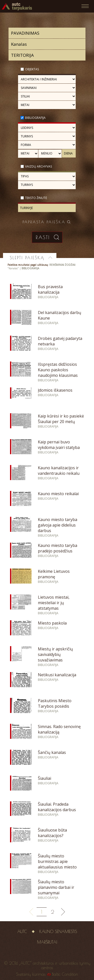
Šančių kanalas (52, 752)
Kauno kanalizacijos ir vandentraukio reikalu (59, 471)
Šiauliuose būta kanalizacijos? (52, 833)
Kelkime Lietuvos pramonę (54, 574)
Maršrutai (47, 942)
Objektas (32, 69)
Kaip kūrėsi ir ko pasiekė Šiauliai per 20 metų (61, 419)
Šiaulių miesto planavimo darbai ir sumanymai (56, 887)
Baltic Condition (65, 974)
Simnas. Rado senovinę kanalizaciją (59, 729)
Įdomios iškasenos (55, 390)
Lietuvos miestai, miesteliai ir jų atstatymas (54, 603)
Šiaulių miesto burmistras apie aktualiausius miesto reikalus (57, 864)
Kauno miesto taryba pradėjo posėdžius (58, 548)
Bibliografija (35, 118)
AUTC (22, 932)
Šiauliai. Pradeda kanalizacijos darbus (57, 807)
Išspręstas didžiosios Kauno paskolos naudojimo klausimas (58, 370)
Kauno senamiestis (58, 932)
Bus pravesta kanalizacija (50, 289)
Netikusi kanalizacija (57, 675)
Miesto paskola (52, 623)
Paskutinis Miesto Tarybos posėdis (55, 703)
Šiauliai (44, 778)
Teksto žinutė (36, 198)
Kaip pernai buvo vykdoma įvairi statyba (59, 445)
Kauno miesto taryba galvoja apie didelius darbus (58, 525)
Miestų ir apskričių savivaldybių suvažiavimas (55, 654)
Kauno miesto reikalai (58, 494)
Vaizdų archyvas (38, 166)
